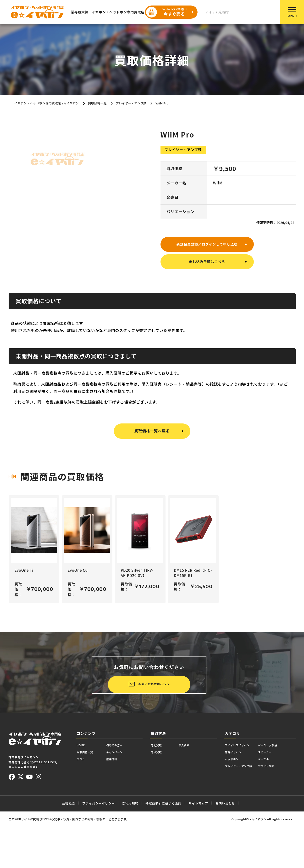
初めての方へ (124, 794)
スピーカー (278, 802)
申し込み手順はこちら (207, 263)
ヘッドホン (235, 810)
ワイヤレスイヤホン (242, 794)
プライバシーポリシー (99, 852)
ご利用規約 (130, 852)
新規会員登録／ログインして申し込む (207, 244)
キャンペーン (124, 802)
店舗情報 (120, 810)
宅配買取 (158, 794)
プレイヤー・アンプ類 (244, 819)
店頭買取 (158, 802)
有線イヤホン (236, 802)
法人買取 (190, 794)
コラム (82, 810)
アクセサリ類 (280, 819)
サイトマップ (198, 852)
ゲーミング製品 (282, 794)
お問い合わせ (225, 852)
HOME (82, 794)
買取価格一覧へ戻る (152, 433)
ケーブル (276, 810)
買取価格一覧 (88, 802)
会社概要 (69, 852)
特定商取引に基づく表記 (163, 852)
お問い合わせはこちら (97, 724)
